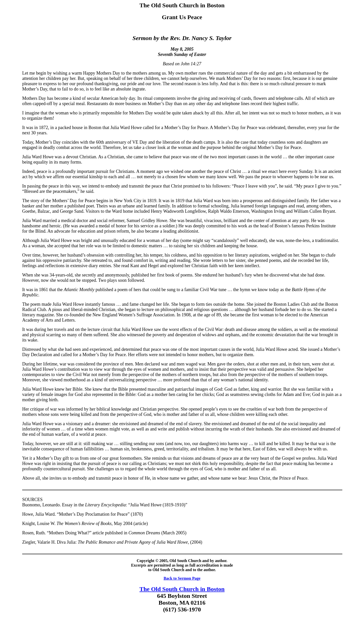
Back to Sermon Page (182, 578)
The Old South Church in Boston (182, 589)
